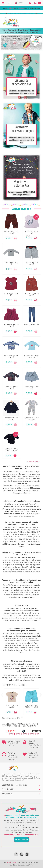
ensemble (14, 675)
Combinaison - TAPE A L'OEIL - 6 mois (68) (11, 450)
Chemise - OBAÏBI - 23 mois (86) (11, 387)
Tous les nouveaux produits (13, 718)
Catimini (6, 534)
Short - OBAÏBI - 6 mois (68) (32, 387)
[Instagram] (27, 854)
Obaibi (10, 537)
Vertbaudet (16, 537)
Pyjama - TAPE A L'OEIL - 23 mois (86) (32, 418)
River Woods (23, 539)
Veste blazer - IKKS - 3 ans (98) (11, 418)
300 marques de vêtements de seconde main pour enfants (23, 545)
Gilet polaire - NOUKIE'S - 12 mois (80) (11, 325)
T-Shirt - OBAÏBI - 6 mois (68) (12, 706)
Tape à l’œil (35, 534)
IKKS (38, 532)
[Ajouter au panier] (15, 238)
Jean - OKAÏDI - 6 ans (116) (32, 325)
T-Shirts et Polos (33, 648)
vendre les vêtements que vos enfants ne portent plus (21, 586)
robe (33, 675)
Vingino (5, 542)
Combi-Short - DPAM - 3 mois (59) (32, 294)
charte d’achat (34, 620)
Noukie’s (36, 539)
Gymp (29, 534)
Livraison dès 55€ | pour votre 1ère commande (21, 8)
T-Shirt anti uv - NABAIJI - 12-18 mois (32, 356)
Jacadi (30, 539)
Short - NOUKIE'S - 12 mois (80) (32, 263)
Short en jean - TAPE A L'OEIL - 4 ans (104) (31, 706)
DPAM (23, 537)
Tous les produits (33, 461)
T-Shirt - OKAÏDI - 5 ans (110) (11, 263)
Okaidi (5, 537)
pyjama (7, 678)
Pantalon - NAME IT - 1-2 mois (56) (11, 232)
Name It (37, 537)
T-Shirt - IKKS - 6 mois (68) (32, 232)
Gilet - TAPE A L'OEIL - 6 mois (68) (11, 356)
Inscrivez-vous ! (21, 840)
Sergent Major (31, 532)
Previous (2, 695)
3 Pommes (30, 537)
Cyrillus (6, 539)
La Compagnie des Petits (18, 534)
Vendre (21, 3)
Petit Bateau (22, 532)
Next (41, 695)
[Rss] (21, 854)
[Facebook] (16, 854)
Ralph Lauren (14, 539)
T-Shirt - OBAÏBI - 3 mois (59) (11, 294)
